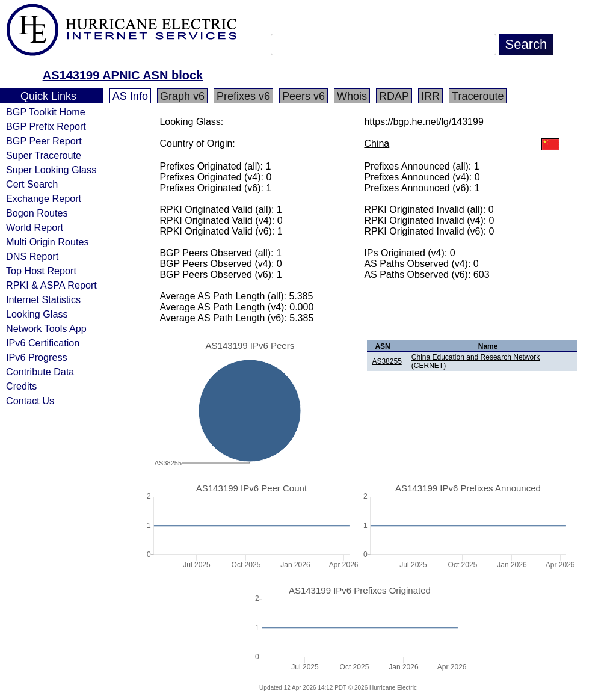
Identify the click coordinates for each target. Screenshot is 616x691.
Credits (21, 386)
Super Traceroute (44, 155)
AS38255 (387, 361)
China (377, 143)
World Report (35, 227)
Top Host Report (41, 271)
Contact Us (30, 401)
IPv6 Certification (43, 343)
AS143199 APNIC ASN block (123, 75)
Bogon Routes (37, 213)
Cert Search (32, 184)
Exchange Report (44, 198)
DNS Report (32, 256)
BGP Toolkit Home (46, 112)
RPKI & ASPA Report (51, 285)
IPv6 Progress (37, 357)
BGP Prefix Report (46, 126)
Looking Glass (37, 314)
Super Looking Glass (51, 170)
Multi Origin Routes (48, 242)
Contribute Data (40, 372)
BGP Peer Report (44, 141)
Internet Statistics (43, 299)
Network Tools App (46, 328)
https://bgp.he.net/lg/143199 (423, 122)
